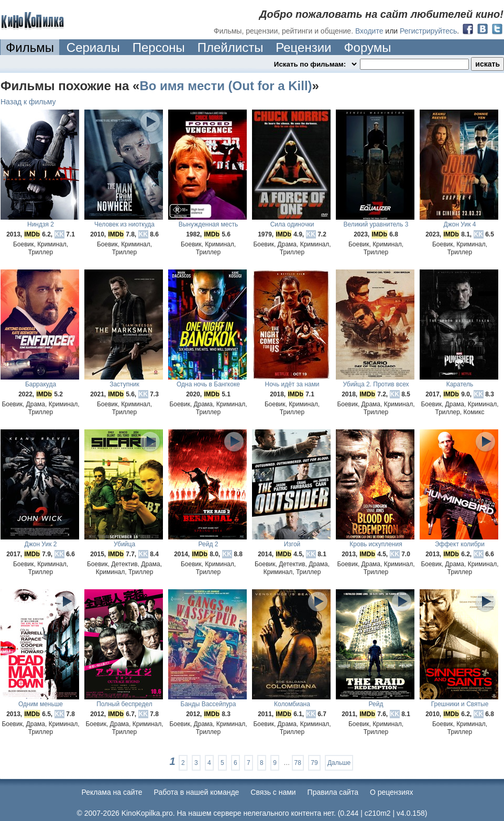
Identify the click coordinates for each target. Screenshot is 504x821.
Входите (369, 31)
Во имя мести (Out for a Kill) (226, 86)
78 (298, 763)
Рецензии (303, 47)
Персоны (159, 47)
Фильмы (30, 47)
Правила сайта (333, 792)
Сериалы (93, 47)
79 (314, 763)
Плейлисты (231, 47)
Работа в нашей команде (197, 792)
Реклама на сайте (112, 792)
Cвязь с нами (273, 792)
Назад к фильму (28, 102)
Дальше (339, 763)
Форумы (367, 47)
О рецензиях (392, 792)
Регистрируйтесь (428, 31)
